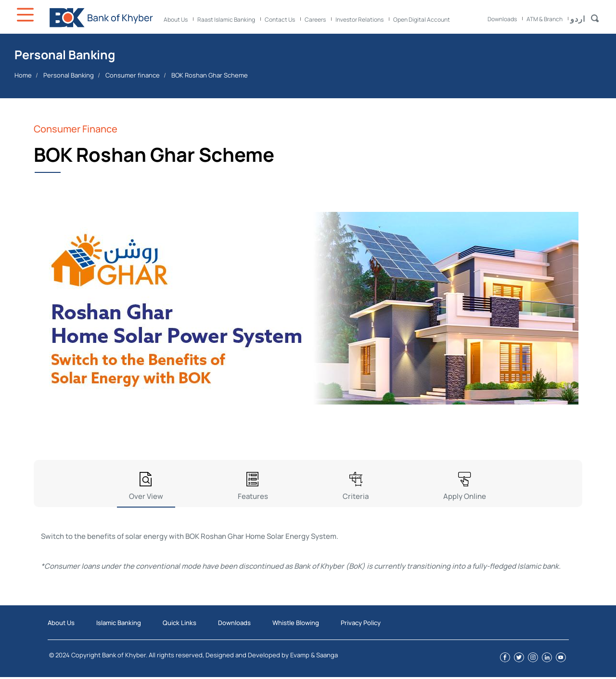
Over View (146, 496)
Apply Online (465, 496)
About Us (176, 20)
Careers (315, 20)
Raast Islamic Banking (226, 20)
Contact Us (280, 20)
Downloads (502, 19)
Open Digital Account (422, 20)
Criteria (356, 496)
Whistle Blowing (296, 623)
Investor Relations (359, 20)
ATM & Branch (545, 19)
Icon (26, 15)
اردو (578, 19)
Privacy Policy (361, 623)
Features (253, 496)
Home (23, 75)
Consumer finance (133, 75)
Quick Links (180, 623)
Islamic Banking (119, 623)
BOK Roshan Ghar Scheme (210, 75)
